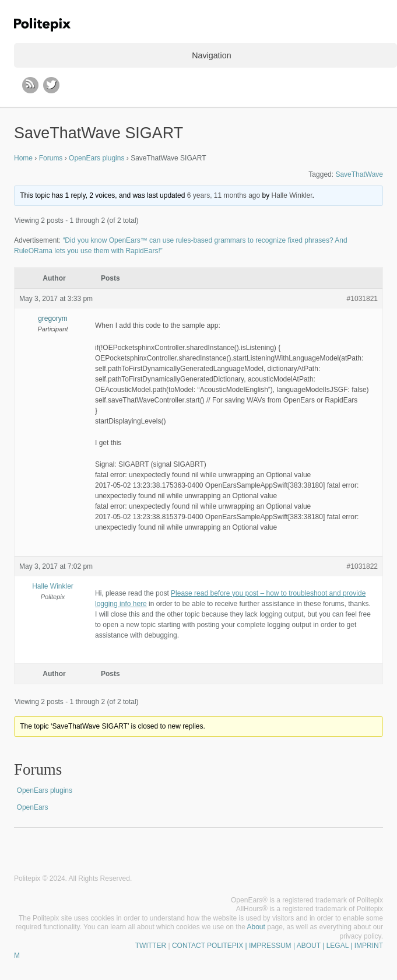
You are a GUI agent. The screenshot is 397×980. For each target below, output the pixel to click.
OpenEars (33, 807)
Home (23, 158)
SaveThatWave (359, 174)
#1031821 (362, 299)
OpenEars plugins (96, 158)
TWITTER (151, 946)
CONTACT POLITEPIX (208, 946)
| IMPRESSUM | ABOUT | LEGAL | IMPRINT (313, 946)
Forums (51, 158)
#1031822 (362, 566)
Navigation (211, 55)
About (256, 927)
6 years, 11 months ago (224, 195)
